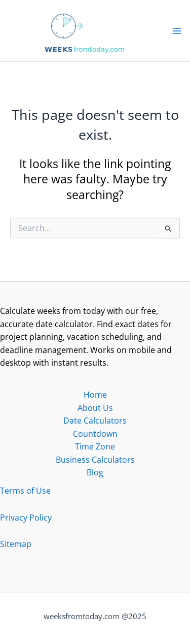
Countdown (95, 434)
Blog (95, 472)
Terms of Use (25, 491)
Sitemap (16, 544)
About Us (95, 408)
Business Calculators (95, 460)
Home (95, 395)
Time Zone (95, 446)
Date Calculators (95, 421)
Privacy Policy (26, 518)
